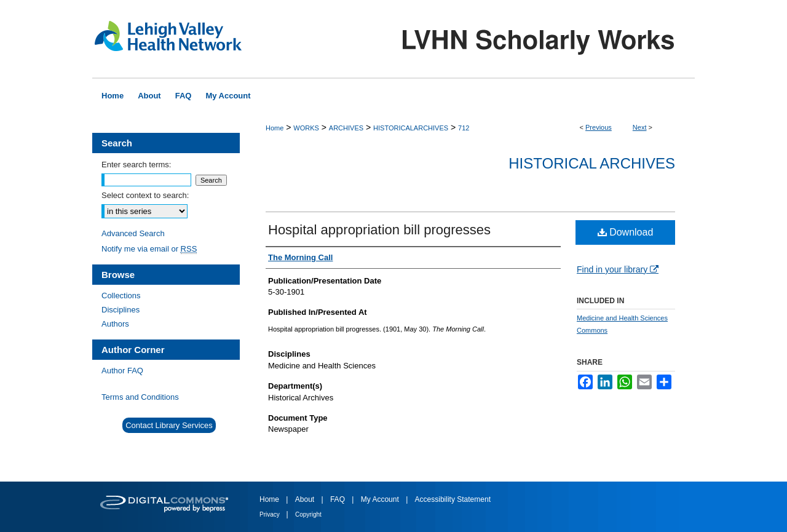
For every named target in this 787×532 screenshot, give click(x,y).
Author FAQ (122, 371)
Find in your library (618, 269)
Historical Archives (592, 163)
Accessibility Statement (453, 499)
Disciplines (121, 310)
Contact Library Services (169, 425)
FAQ (338, 499)
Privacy (271, 514)
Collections (121, 296)
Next (640, 127)
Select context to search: (145, 195)
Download (626, 232)
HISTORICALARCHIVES (411, 128)
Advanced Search (133, 233)
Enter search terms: (136, 165)
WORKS (306, 128)
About (306, 499)
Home (275, 128)
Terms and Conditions (140, 397)
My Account (381, 499)
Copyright (308, 514)
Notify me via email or (149, 249)
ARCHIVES (346, 128)
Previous (599, 127)
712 (464, 128)
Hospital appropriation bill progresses (379, 230)
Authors (115, 324)
